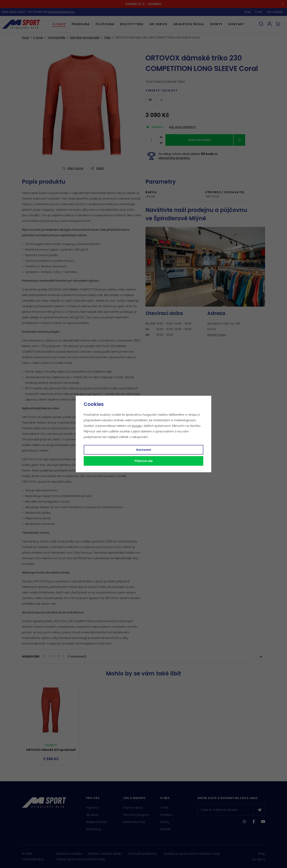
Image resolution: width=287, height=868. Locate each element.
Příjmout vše (144, 461)
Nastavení (144, 450)
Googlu (137, 426)
